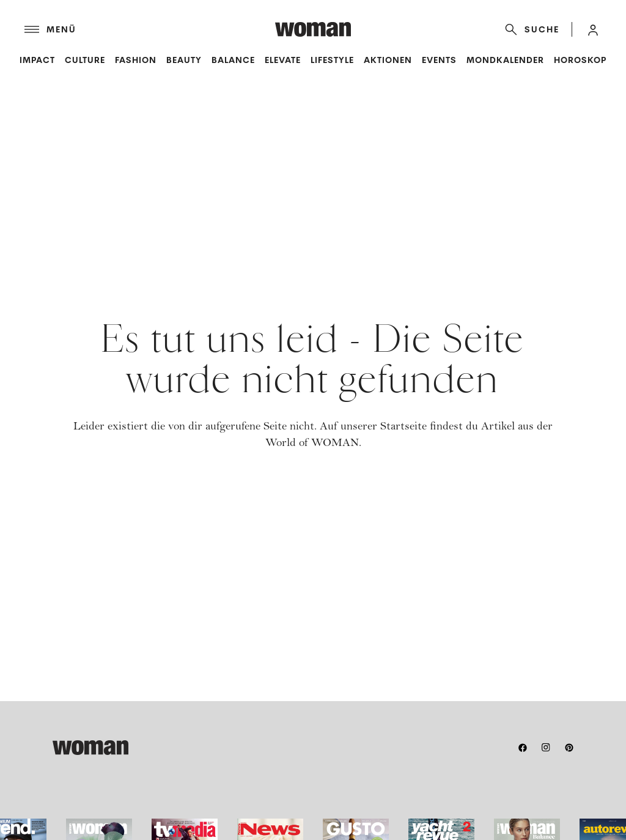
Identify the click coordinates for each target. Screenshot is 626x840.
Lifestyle (332, 60)
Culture (85, 60)
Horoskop (580, 60)
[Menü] (150, 29)
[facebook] (523, 748)
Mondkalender (505, 60)
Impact (37, 60)
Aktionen (388, 60)
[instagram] (546, 748)
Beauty (184, 60)
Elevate (283, 60)
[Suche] (530, 29)
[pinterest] (569, 748)
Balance (233, 60)
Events (439, 60)
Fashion (136, 60)
